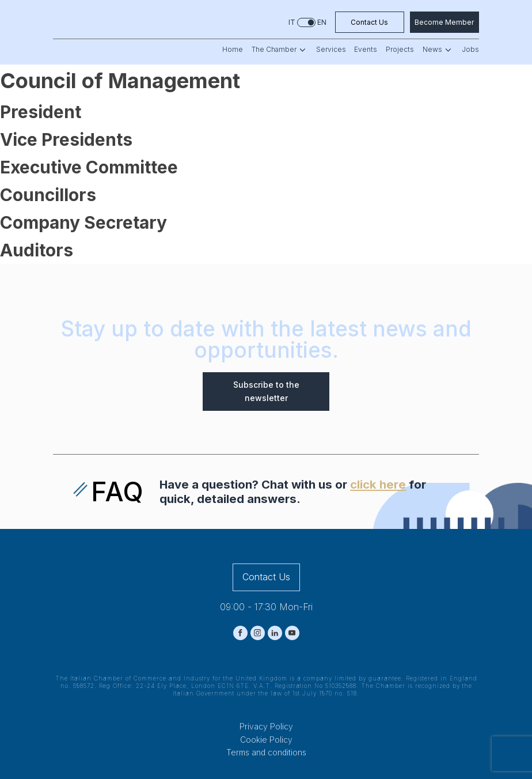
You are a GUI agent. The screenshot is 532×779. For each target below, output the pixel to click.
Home (233, 50)
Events (366, 50)
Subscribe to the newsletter (266, 391)
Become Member (444, 22)
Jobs (470, 50)
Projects (400, 50)
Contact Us (369, 22)
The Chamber (280, 50)
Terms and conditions (266, 752)
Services (331, 50)
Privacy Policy (266, 726)
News (438, 50)
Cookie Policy (266, 740)
